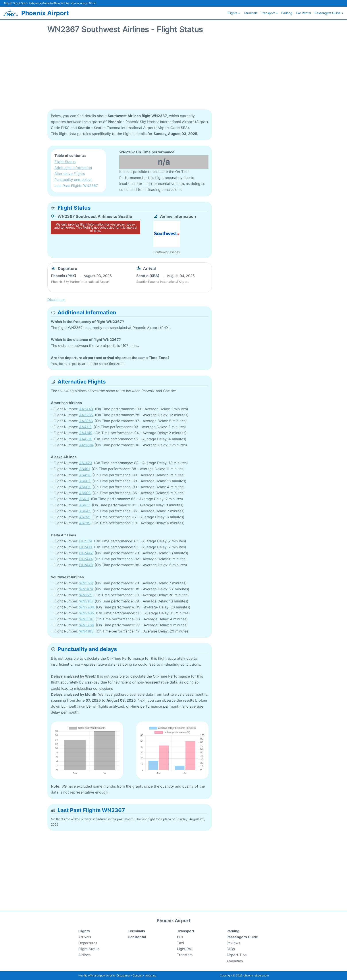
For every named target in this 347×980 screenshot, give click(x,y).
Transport (186, 931)
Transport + (269, 13)
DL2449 (86, 565)
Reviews (233, 943)
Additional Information (73, 168)
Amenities (235, 961)
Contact (138, 975)
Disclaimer (123, 975)
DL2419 (86, 547)
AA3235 (86, 415)
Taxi (180, 943)
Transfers (185, 955)
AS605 (85, 487)
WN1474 (86, 589)
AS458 (85, 475)
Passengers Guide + (329, 13)
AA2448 (86, 409)
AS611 (84, 499)
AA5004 (86, 445)
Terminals (251, 13)
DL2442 (86, 553)
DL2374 (86, 541)
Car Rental (303, 13)
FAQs (231, 949)
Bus (180, 937)
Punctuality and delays (73, 180)
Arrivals (85, 937)
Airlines (84, 955)
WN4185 (86, 631)
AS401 (84, 469)
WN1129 (86, 583)
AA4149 (86, 433)
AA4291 (86, 439)
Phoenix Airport (45, 13)
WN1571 (86, 595)
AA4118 (85, 427)
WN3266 (87, 625)
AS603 (85, 481)
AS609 (85, 493)
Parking (287, 13)
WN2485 (87, 613)
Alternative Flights (70, 174)
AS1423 (86, 463)
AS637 (85, 505)
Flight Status (65, 162)
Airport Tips (236, 955)
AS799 (85, 523)
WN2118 (86, 601)
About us (151, 975)
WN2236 (87, 607)
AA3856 (86, 421)
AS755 (85, 517)
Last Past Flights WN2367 (76, 186)
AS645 (85, 511)
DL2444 (86, 559)
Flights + (234, 13)
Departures (88, 943)
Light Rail (185, 949)
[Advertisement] (173, 74)
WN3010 (86, 619)
